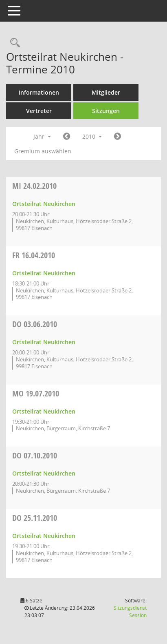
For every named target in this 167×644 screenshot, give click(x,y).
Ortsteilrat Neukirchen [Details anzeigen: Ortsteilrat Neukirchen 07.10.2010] (44, 473)
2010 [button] (92, 136)
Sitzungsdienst (130, 612)
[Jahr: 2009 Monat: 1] (67, 137)
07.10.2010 (35, 455)
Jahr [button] (42, 136)
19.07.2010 (36, 393)
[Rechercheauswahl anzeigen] (13, 43)
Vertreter (39, 111)
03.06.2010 (35, 324)
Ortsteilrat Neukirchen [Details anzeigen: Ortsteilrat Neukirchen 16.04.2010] (44, 273)
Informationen (39, 92)
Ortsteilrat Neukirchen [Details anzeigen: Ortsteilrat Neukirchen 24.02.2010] (44, 204)
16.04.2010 (34, 255)
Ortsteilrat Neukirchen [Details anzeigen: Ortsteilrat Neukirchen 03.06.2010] (44, 342)
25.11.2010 (35, 518)
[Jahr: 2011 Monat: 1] (118, 137)
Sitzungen (106, 111)
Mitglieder (106, 92)
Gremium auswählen (43, 151)
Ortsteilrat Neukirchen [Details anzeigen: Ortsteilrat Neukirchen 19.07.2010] (44, 411)
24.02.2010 (34, 186)
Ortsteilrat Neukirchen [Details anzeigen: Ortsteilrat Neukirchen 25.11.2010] (44, 536)
